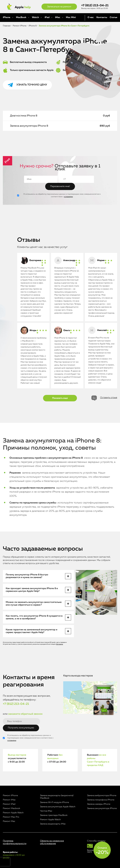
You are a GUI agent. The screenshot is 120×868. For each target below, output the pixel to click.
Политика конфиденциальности (15, 842)
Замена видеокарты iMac (53, 824)
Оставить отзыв (109, 398)
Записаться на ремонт (59, 7)
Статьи (113, 17)
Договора (60, 644)
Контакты (102, 17)
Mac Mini (71, 17)
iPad (47, 17)
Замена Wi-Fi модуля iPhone (54, 802)
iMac (58, 17)
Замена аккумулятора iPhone (102, 808)
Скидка (102, 851)
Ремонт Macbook (12, 808)
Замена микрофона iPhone (101, 800)
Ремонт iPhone (10, 795)
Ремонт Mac (9, 821)
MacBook (21, 17)
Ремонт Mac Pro (11, 817)
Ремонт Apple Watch (13, 813)
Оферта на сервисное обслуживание (52, 842)
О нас (91, 17)
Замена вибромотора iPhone (102, 795)
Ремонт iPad (9, 804)
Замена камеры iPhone (99, 804)
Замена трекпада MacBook (54, 815)
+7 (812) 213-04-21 (95, 6)
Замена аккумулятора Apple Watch (58, 807)
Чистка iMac (46, 811)
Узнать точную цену (32, 85)
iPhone (7, 17)
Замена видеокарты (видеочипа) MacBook (57, 797)
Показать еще (60, 398)
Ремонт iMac (9, 800)
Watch (35, 17)
